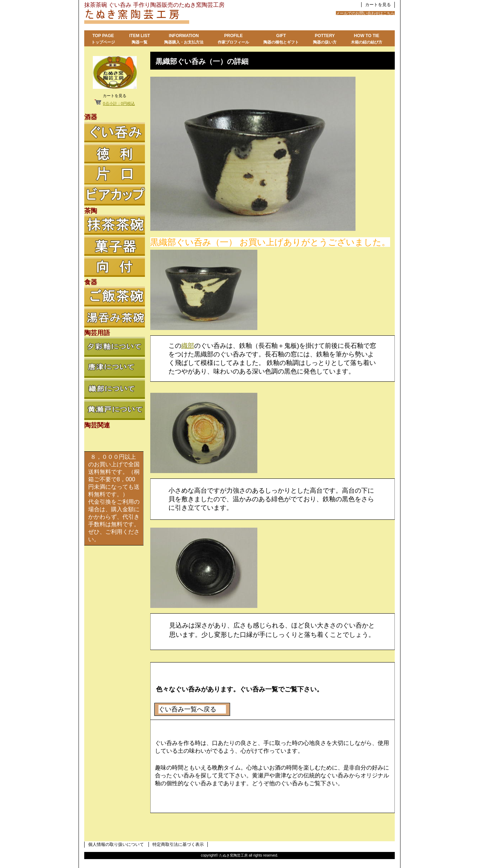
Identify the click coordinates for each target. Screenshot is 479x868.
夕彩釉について (115, 347)
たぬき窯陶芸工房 (173, 17)
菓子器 (115, 246)
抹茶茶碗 (115, 225)
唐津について (115, 368)
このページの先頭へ (379, 825)
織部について (115, 389)
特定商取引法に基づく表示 (178, 844)
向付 (115, 267)
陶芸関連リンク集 (115, 440)
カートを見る (378, 5)
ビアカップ (115, 196)
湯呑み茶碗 (115, 318)
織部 (188, 346)
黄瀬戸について (115, 410)
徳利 (115, 153)
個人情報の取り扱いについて (116, 844)
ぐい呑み (115, 132)
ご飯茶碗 (115, 296)
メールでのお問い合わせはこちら (365, 13)
